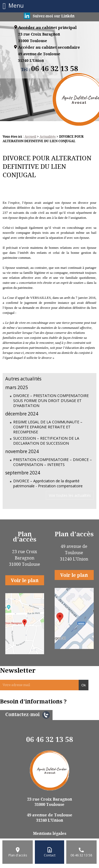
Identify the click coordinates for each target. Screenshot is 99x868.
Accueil (30, 137)
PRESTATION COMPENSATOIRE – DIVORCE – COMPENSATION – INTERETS (53, 462)
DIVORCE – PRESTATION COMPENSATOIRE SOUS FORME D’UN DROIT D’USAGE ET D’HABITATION (51, 401)
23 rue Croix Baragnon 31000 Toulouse (50, 802)
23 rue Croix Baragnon (39, 38)
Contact (50, 855)
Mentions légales (50, 833)
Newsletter (18, 670)
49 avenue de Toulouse (39, 58)
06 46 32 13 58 (50, 739)
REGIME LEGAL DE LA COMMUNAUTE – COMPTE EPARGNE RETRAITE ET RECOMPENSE (48, 427)
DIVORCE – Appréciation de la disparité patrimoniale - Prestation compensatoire (48, 483)
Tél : (49, 69)
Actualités (48, 137)
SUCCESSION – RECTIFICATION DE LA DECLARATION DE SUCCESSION (46, 441)
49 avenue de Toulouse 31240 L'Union (50, 817)
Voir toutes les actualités (70, 495)
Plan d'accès (18, 855)
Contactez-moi (22, 714)
